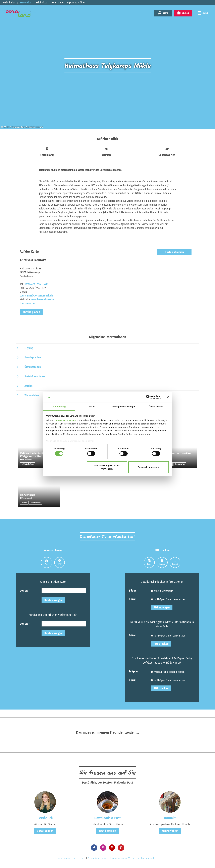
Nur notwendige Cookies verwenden (107, 467)
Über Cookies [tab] (156, 407)
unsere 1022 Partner (66, 420)
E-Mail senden (45, 831)
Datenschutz (79, 858)
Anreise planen (31, 312)
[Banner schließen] (168, 397)
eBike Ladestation (28, 464)
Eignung (29, 348)
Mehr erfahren (170, 831)
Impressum (64, 858)
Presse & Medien (97, 858)
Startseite (25, 3)
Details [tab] (91, 407)
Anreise (29, 386)
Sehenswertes (180, 464)
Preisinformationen (35, 376)
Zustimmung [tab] (59, 407)
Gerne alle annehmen (149, 467)
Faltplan (134, 671)
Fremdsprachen (33, 357)
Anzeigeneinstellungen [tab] (124, 407)
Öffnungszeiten (33, 367)
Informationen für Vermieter (123, 858)
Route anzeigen (53, 600)
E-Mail (133, 599)
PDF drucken (161, 644)
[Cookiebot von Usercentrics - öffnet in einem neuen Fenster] (148, 397)
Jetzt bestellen (107, 831)
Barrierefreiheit (149, 858)
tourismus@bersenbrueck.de (36, 296)
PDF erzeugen (162, 607)
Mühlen (24, 503)
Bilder (132, 590)
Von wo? (25, 590)
